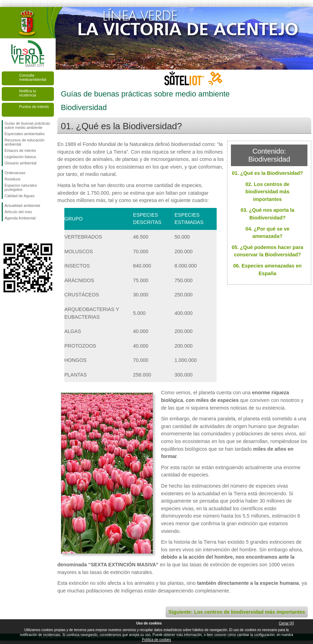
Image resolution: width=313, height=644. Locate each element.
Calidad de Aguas (19, 196)
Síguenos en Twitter (17, 232)
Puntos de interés (34, 107)
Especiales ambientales (25, 134)
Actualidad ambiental (22, 205)
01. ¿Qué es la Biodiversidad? (268, 173)
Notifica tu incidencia (28, 93)
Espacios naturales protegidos (21, 187)
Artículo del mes (18, 212)
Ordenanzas (15, 173)
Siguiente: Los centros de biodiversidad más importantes (237, 612)
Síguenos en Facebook (6, 232)
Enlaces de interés (20, 150)
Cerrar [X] (286, 623)
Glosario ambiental (21, 163)
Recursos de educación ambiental (25, 142)
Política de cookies (156, 640)
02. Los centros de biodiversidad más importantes (267, 192)
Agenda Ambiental (20, 218)
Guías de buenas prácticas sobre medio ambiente (27, 125)
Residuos (13, 179)
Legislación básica (20, 157)
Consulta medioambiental (33, 77)
